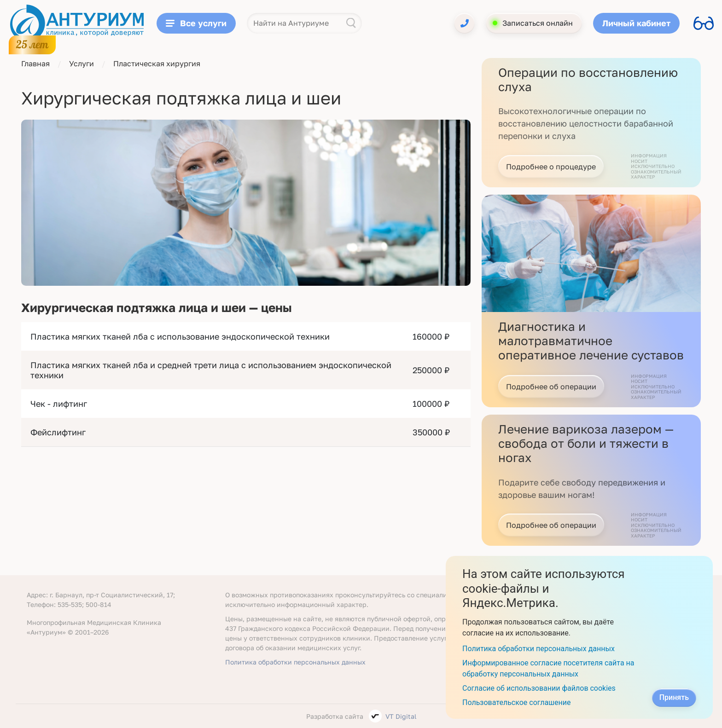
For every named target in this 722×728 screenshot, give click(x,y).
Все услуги (196, 23)
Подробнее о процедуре (551, 167)
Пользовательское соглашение (517, 702)
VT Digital (401, 716)
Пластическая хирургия (157, 64)
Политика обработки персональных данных (295, 662)
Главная (35, 64)
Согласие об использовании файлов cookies (539, 688)
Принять (674, 697)
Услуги (82, 64)
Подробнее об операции (551, 387)
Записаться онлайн (538, 23)
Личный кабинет (636, 23)
